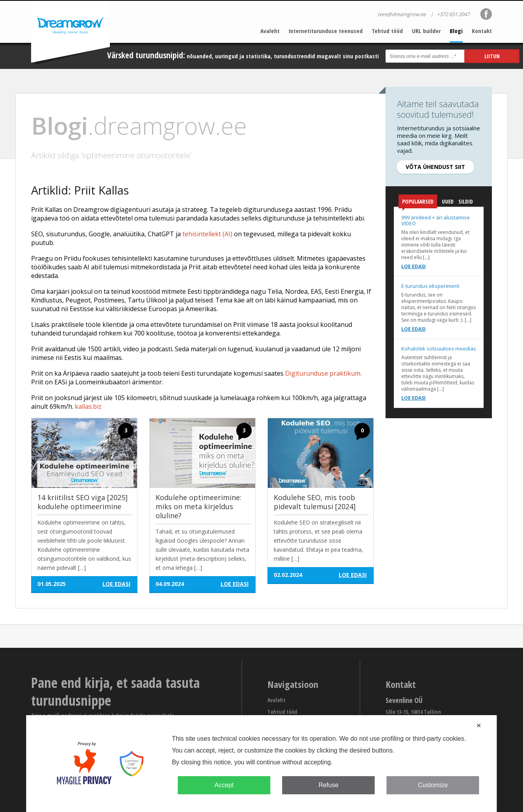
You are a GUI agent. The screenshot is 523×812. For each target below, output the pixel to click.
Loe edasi (414, 266)
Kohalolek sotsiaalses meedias (439, 349)
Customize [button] (433, 785)
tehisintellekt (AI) (207, 234)
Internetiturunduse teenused (326, 31)
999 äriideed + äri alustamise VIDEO (436, 220)
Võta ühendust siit (435, 167)
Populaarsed (418, 203)
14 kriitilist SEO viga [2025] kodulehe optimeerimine (83, 502)
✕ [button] (479, 726)
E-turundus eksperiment (430, 286)
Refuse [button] (329, 785)
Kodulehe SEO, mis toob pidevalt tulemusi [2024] (315, 502)
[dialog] (261, 764)
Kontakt (482, 31)
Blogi (456, 31)
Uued (448, 201)
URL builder (426, 31)
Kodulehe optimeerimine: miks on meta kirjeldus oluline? (198, 506)
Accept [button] (224, 785)
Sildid (466, 201)
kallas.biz (88, 406)
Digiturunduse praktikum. (323, 373)
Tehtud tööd (387, 31)
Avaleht (270, 31)
